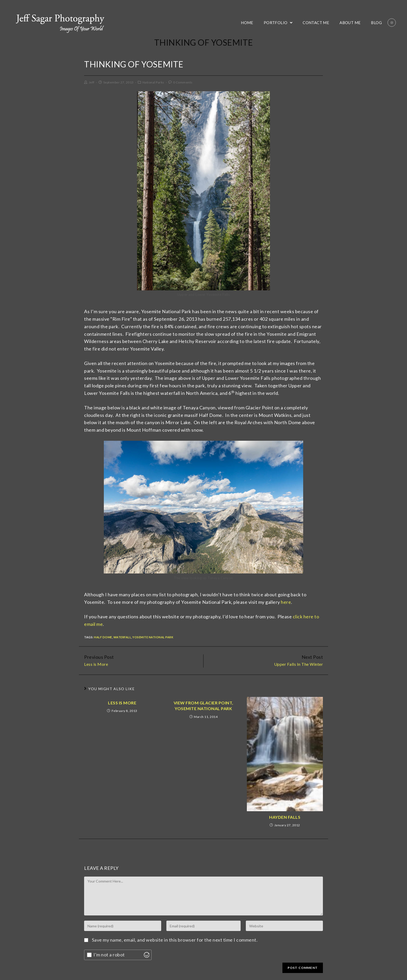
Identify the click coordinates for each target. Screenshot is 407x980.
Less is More (122, 703)
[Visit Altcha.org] (147, 955)
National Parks (153, 82)
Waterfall (122, 637)
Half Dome (103, 637)
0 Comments (183, 82)
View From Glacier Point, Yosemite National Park (203, 706)
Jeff (92, 82)
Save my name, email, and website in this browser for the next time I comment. (175, 940)
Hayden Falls (285, 817)
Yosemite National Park (153, 637)
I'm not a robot (109, 955)
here (286, 602)
